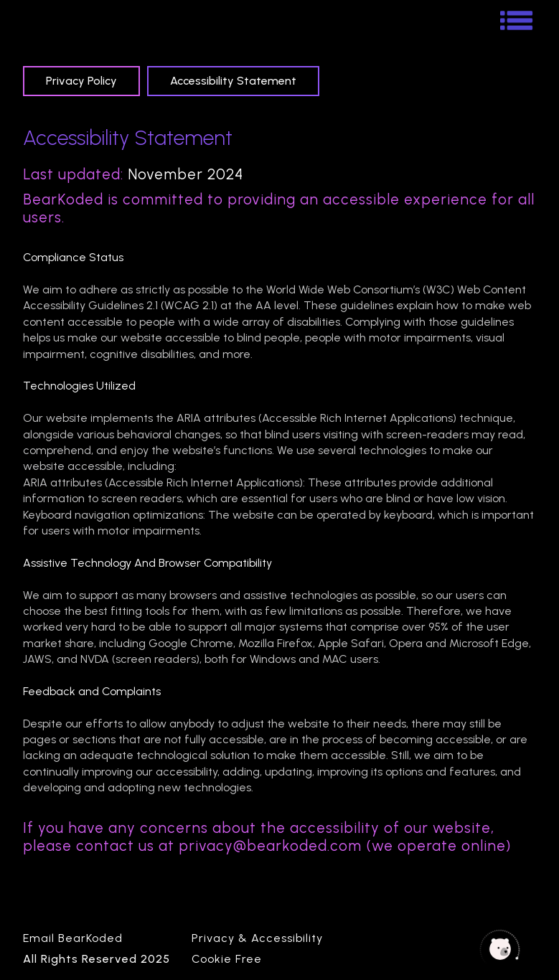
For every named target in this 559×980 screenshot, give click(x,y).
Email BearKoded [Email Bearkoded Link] (73, 938)
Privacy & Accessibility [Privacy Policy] (257, 938)
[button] (514, 19)
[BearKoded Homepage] (37, 19)
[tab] (81, 81)
